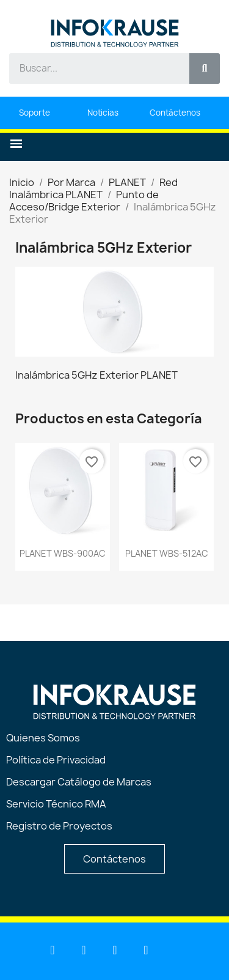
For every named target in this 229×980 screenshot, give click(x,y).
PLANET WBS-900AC (63, 553)
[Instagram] (146, 950)
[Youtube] (84, 950)
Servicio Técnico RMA (56, 804)
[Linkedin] (53, 950)
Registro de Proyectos (59, 826)
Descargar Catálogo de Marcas (79, 782)
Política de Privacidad (56, 760)
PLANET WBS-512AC (167, 553)
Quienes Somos (43, 738)
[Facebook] (115, 950)
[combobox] (93, 69)
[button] (16, 144)
